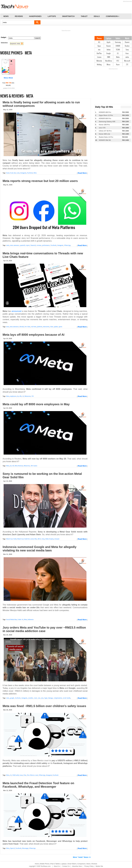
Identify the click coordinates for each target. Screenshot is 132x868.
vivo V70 (102, 128)
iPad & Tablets (55, 864)
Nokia (118, 57)
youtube (31, 698)
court (35, 698)
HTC (118, 61)
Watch (127, 39)
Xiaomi (108, 46)
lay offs (19, 396)
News (88, 864)
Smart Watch (72, 864)
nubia (127, 57)
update (56, 327)
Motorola (99, 61)
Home (37, 864)
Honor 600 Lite (104, 134)
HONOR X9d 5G (105, 140)
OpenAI (12, 848)
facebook (18, 698)
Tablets (118, 39)
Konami (57, 539)
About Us (57, 866)
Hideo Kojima (49, 539)
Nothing (99, 65)
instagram (24, 698)
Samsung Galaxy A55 (107, 122)
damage (50, 698)
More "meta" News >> (82, 857)
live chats (27, 327)
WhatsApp (67, 245)
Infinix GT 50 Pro (105, 131)
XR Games (34, 466)
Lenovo (99, 57)
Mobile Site (99, 866)
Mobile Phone (45, 864)
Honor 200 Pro (104, 125)
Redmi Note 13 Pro (106, 137)
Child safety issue (18, 775)
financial (33, 245)
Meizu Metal (8, 78)
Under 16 (20, 619)
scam (18, 173)
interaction (46, 327)
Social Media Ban (12, 619)
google (12, 698)
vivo (99, 50)
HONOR (118, 46)
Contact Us (66, 866)
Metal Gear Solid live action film (27, 539)
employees (13, 396)
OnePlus (99, 53)
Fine (25, 775)
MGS (39, 539)
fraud (8, 173)
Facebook (30, 173)
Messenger (25, 848)
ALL (99, 42)
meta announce (15, 245)
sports (60, 327)
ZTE (127, 65)
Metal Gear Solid (11, 539)
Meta (35, 173)
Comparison (81, 864)
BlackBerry (109, 61)
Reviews (94, 864)
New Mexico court (33, 775)
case (39, 698)
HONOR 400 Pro (105, 112)
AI (23, 396)
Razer (118, 65)
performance (46, 245)
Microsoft (127, 61)
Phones (99, 39)
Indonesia (31, 619)
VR (33, 396)
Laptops (109, 39)
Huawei (127, 42)
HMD (109, 57)
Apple (109, 42)
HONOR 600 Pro (105, 118)
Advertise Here (77, 866)
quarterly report (25, 245)
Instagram (23, 173)
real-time (34, 327)
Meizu (108, 65)
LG (118, 53)
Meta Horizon (19, 466)
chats (52, 327)
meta (8, 245)
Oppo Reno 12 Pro (106, 115)
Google (108, 53)
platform (40, 327)
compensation (58, 698)
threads (22, 327)
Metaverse (28, 396)
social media (67, 698)
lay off (12, 466)
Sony (43, 539)
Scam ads (13, 173)
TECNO (118, 50)
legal (46, 698)
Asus (127, 53)
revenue (39, 245)
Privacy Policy (89, 866)
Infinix (109, 50)
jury (42, 698)
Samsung (118, 42)
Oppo (99, 46)
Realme (127, 46)
